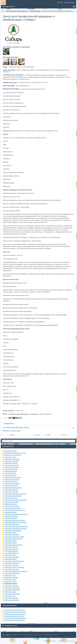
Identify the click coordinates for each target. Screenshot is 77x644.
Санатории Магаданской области (15, 522)
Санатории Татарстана (12, 563)
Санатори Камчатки (11, 498)
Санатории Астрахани (12, 467)
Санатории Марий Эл (12, 553)
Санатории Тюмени (11, 584)
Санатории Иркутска (11, 492)
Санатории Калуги (11, 475)
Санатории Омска (10, 533)
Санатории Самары (11, 463)
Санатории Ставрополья (13, 455)
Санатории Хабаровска (12, 590)
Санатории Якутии (11, 559)
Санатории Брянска (11, 482)
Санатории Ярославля (12, 600)
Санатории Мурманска (12, 524)
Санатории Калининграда (13, 496)
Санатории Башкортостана (13, 545)
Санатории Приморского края (14, 537)
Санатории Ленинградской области (16, 514)
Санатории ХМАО (10, 592)
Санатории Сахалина (12, 569)
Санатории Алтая (10, 457)
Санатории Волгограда (12, 459)
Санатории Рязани (11, 471)
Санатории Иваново (11, 490)
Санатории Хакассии (11, 565)
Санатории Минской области (14, 616)
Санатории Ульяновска (12, 588)
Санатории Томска (11, 582)
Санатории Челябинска (12, 594)
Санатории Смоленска (12, 573)
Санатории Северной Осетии (14, 561)
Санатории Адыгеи (11, 543)
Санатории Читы (10, 596)
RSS (73, 428)
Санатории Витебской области (15, 620)
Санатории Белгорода (12, 480)
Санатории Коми (10, 555)
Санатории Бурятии (11, 547)
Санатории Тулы (10, 575)
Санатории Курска (11, 512)
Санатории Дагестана (12, 549)
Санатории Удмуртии (11, 586)
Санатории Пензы (10, 473)
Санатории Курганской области (15, 510)
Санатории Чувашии (11, 598)
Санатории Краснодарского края (15, 453)
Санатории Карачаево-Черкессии (16, 500)
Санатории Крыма (10, 451)
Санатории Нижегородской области (16, 526)
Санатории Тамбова (11, 578)
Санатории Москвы (11, 518)
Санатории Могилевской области (15, 618)
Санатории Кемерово (12, 502)
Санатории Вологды (11, 486)
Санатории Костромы (12, 506)
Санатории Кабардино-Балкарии (15, 494)
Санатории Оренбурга (12, 535)
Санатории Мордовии (12, 557)
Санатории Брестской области (15, 610)
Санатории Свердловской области (16, 571)
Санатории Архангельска (13, 477)
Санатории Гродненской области (15, 614)
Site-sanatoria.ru (7, 635)
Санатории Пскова (11, 541)
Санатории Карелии (11, 551)
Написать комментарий (13, 431)
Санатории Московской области (15, 520)
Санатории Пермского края (13, 539)
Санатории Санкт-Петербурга (14, 567)
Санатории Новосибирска (13, 531)
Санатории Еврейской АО (13, 488)
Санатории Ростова (11, 469)
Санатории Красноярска (12, 508)
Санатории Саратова (11, 461)
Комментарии (9, 423)
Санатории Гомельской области (15, 612)
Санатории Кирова (11, 504)
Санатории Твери (10, 580)
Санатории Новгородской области (16, 529)
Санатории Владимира (12, 484)
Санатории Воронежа (12, 465)
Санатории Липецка (11, 516)
